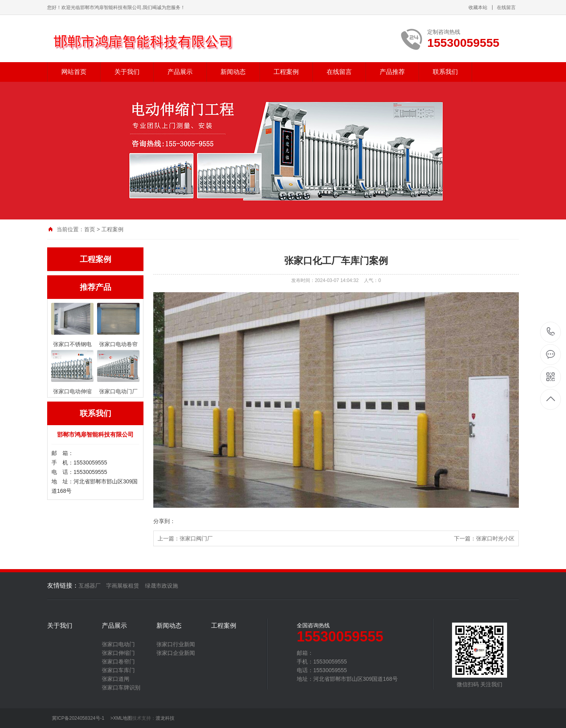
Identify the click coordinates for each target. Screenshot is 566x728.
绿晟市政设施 (162, 586)
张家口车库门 (118, 670)
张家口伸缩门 (118, 653)
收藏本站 (478, 7)
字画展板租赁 (123, 586)
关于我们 (127, 72)
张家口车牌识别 (121, 687)
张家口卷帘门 (118, 662)
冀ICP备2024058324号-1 (78, 718)
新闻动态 (233, 72)
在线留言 (506, 7)
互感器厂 (90, 586)
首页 (90, 229)
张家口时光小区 (495, 538)
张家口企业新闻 (176, 653)
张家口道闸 (116, 679)
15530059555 (551, 332)
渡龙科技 (165, 718)
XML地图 (123, 718)
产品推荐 (392, 72)
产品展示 (180, 72)
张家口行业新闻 (176, 644)
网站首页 (74, 72)
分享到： (164, 521)
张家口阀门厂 (196, 538)
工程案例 (286, 72)
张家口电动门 (118, 644)
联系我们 (445, 72)
